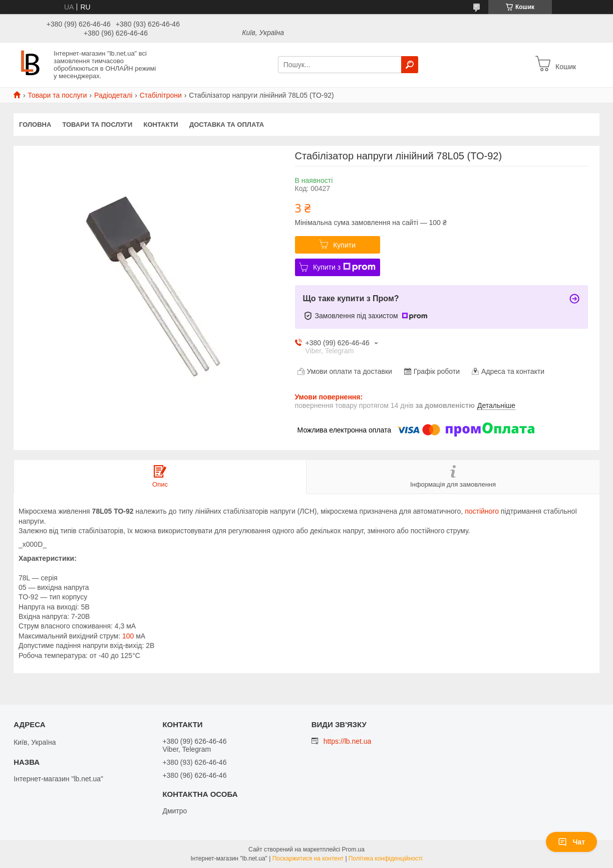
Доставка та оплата (227, 125)
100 (128, 636)
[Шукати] (410, 65)
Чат (571, 842)
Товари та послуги (57, 95)
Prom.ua (353, 849)
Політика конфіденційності (386, 858)
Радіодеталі (113, 95)
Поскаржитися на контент (308, 858)
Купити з (344, 267)
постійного (482, 511)
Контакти (161, 125)
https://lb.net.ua (348, 741)
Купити (344, 245)
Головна (35, 125)
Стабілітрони (161, 95)
